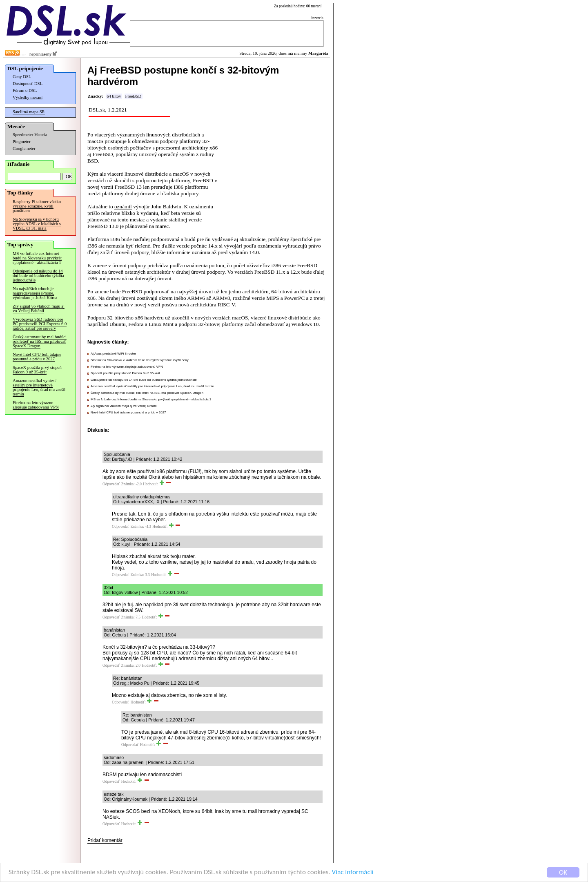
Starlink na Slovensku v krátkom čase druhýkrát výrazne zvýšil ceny (140, 360)
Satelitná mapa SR (29, 112)
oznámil (123, 207)
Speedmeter (23, 135)
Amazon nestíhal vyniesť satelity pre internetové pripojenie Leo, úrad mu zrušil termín (39, 387)
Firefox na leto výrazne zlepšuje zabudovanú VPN (36, 405)
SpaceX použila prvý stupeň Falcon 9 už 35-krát (37, 370)
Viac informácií (353, 872)
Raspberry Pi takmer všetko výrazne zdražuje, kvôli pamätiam (37, 206)
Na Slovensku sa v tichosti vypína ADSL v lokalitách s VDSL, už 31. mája (37, 224)
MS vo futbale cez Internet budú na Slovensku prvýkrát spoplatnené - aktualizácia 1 (37, 258)
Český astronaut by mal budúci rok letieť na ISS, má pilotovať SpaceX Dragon (40, 341)
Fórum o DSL (25, 90)
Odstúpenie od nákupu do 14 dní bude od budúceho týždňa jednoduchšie (38, 276)
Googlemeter (24, 148)
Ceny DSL (22, 77)
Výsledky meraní (28, 97)
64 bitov (114, 96)
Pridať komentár (105, 840)
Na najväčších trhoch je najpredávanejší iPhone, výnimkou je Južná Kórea (35, 293)
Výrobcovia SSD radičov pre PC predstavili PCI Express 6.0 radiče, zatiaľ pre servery (40, 324)
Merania (41, 135)
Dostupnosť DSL (28, 84)
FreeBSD (133, 96)
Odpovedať (111, 484)
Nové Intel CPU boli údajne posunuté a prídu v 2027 (37, 357)
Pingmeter (22, 142)
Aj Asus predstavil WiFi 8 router (113, 354)
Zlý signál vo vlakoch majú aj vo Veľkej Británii (39, 308)
